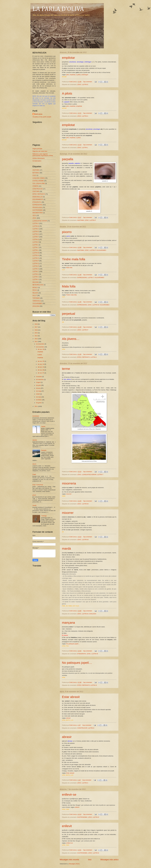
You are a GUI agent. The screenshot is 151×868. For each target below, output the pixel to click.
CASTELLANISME (38, 181)
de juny (39, 388)
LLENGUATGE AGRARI (89, 475)
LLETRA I (35, 245)
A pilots (67, 93)
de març (39, 397)
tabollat (35, 440)
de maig (39, 391)
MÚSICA (35, 287)
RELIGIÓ (35, 293)
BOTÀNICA (36, 173)
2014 (36, 336)
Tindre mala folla (74, 259)
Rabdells (44, 450)
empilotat (73, 75)
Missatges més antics (109, 860)
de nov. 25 (41, 361)
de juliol (39, 385)
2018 (36, 324)
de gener (39, 403)
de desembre (40, 344)
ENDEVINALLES (38, 197)
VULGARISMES (101, 250)
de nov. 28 (41, 349)
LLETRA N (94, 685)
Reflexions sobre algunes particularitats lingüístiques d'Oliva (43, 155)
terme (66, 369)
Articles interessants (39, 158)
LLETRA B (36, 226)
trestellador (36, 416)
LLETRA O (36, 258)
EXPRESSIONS (82, 278)
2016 (36, 330)
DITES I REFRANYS (83, 357)
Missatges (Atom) (74, 864)
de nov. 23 (41, 367)
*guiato (43, 426)
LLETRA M (96, 305)
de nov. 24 (41, 364)
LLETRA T (91, 278)
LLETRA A (85, 116)
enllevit (77, 807)
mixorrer (69, 494)
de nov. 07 (41, 373)
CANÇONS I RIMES (39, 178)
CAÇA (34, 175)
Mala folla (69, 268)
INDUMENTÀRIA (38, 213)
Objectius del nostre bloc (40, 151)
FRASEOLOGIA (37, 207)
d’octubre (39, 377)
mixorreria (69, 483)
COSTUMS (36, 191)
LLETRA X (36, 279)
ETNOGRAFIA (82, 654)
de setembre (40, 380)
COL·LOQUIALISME (39, 183)
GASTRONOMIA (82, 817)
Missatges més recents (69, 860)
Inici (90, 860)
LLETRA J (36, 247)
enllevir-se (69, 795)
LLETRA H (36, 242)
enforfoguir (85, 75)
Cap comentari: (88, 82)
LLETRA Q (36, 263)
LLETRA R (36, 266)
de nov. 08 (41, 370)
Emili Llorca (38, 114)
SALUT (35, 295)
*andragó (44, 516)
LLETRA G (36, 239)
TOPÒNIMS (36, 298)
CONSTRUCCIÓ (82, 728)
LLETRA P (93, 220)
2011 (36, 406)
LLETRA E (85, 85)
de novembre (40, 347)
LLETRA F (36, 237)
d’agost (39, 382)
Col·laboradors (37, 161)
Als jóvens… (71, 339)
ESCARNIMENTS (38, 199)
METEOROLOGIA (38, 285)
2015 (36, 333)
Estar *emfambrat (38, 485)
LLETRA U (36, 274)
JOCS (34, 215)
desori (34, 464)
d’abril (38, 394)
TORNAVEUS (37, 301)
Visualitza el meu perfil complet (42, 117)
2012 (36, 342)
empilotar (68, 58)
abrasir (68, 718)
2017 (36, 327)
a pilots (78, 75)
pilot (68, 75)
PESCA (35, 290)
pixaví (34, 495)
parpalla (68, 159)
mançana (68, 623)
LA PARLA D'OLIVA (58, 9)
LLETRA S (36, 269)
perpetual (69, 314)
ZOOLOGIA (93, 614)
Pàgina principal (37, 149)
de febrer (39, 400)
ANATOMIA (81, 220)
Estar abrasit (71, 697)
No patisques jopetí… (73, 644)
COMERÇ (35, 186)
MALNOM (35, 282)
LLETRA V (36, 277)
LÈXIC (79, 85)
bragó (34, 474)
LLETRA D (36, 231)
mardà (66, 549)
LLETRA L (85, 148)
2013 (36, 339)
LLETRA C (36, 229)
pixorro (67, 232)
